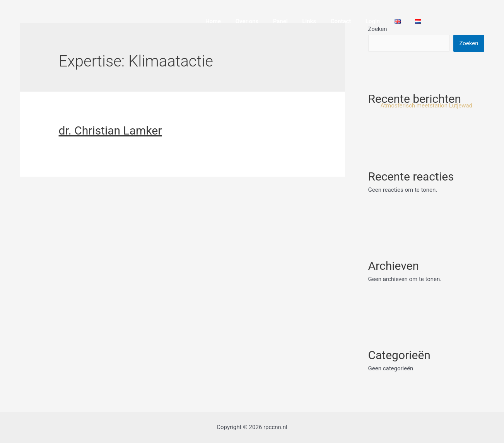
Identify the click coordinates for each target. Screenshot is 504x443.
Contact (351, 21)
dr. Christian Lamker (110, 130)
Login (380, 21)
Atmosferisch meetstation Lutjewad (426, 106)
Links (322, 21)
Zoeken (469, 43)
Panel (296, 21)
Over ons (266, 21)
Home (235, 21)
